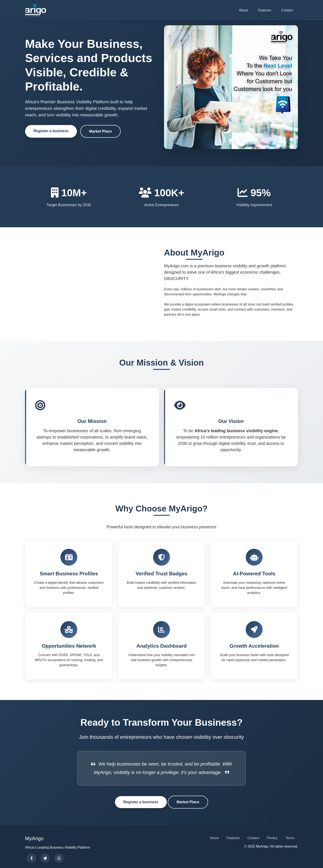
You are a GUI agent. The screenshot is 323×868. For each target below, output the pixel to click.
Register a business (51, 131)
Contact (287, 10)
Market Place (100, 131)
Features (265, 10)
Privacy (272, 838)
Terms (290, 838)
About (243, 10)
